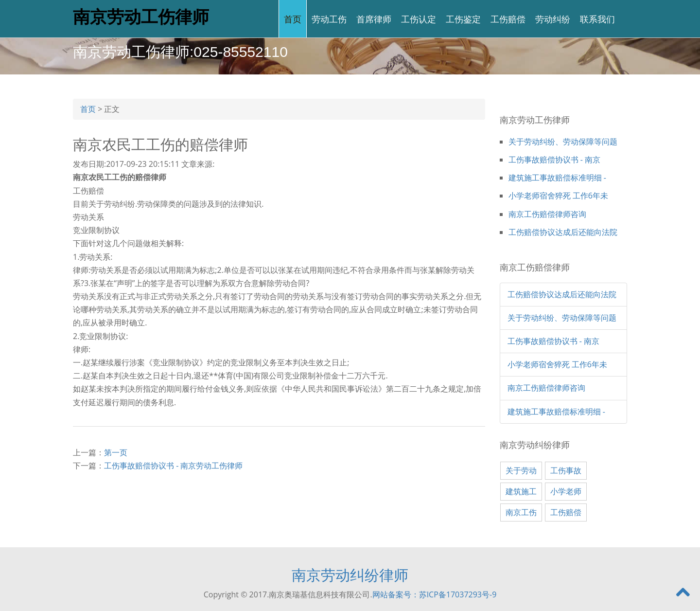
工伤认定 (419, 18)
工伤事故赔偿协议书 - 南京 (554, 160)
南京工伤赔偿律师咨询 (547, 214)
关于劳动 (521, 470)
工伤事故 (566, 470)
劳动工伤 (329, 18)
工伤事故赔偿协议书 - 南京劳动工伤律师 (173, 466)
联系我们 (597, 18)
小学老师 (566, 491)
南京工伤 (521, 512)
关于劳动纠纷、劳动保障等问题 (563, 142)
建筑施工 (521, 491)
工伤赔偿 (508, 18)
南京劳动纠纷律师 (350, 575)
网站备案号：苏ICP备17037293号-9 (435, 594)
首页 (293, 18)
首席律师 (374, 18)
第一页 (116, 452)
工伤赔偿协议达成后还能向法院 (563, 232)
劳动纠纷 (553, 18)
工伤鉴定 (463, 18)
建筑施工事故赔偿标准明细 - (557, 178)
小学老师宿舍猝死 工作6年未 (558, 196)
